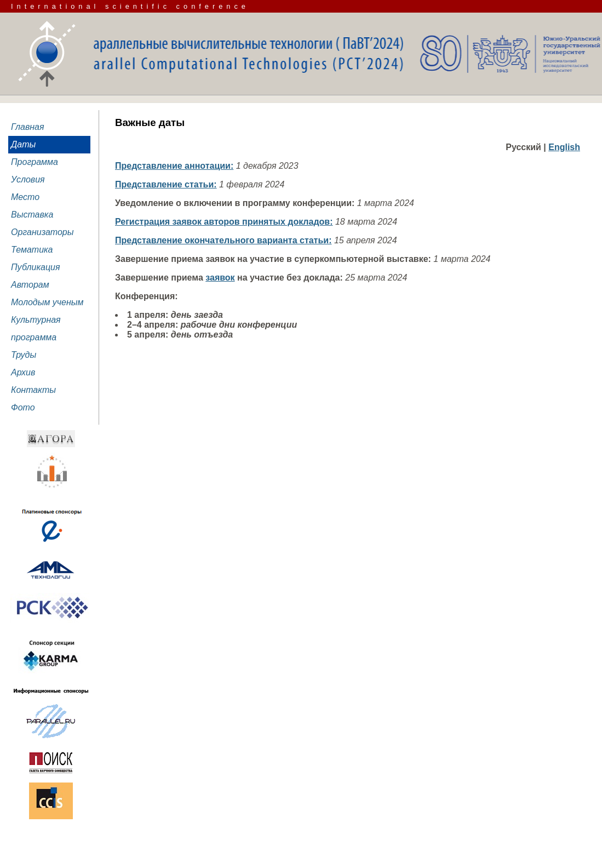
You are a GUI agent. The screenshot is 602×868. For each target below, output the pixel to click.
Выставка (32, 215)
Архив (23, 372)
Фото (23, 407)
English (564, 147)
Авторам (30, 285)
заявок (220, 278)
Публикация (36, 267)
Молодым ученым (47, 302)
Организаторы (42, 232)
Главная (28, 127)
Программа (35, 162)
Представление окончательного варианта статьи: (223, 240)
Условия (28, 179)
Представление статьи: (166, 184)
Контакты (33, 390)
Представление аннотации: (174, 166)
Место (25, 197)
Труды (24, 355)
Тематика (32, 250)
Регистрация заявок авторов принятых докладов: (224, 222)
